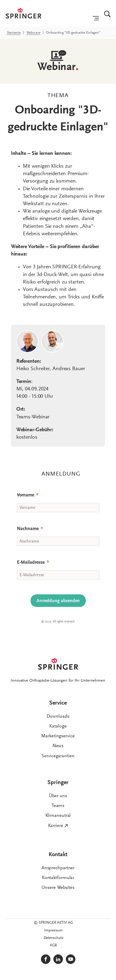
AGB (54, 945)
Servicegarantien (58, 756)
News (58, 746)
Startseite (14, 33)
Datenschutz (54, 938)
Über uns (58, 796)
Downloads (58, 716)
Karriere (56, 826)
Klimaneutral (58, 816)
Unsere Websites (58, 888)
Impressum (53, 930)
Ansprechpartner (58, 868)
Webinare (33, 33)
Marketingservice (58, 736)
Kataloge (58, 726)
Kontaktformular (58, 878)
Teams (58, 806)
